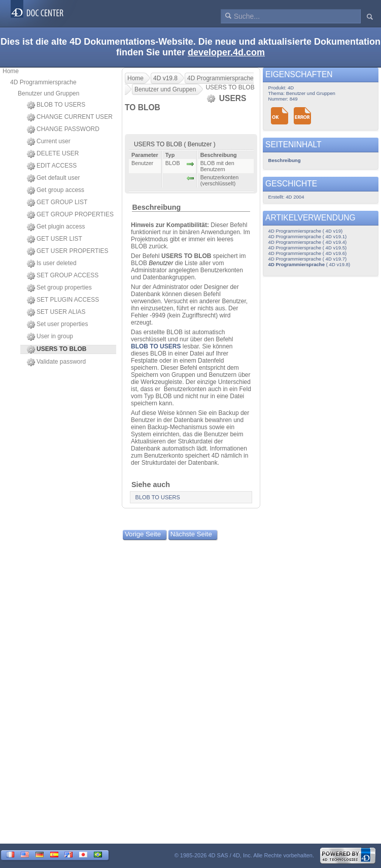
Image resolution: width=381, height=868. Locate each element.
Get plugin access (56, 227)
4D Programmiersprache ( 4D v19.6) (308, 253)
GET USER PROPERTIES (68, 251)
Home (11, 71)
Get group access (56, 190)
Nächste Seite (191, 534)
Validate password (56, 362)
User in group (50, 337)
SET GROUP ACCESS (63, 276)
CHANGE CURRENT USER (70, 117)
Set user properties (57, 325)
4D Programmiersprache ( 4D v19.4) (308, 242)
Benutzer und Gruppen (48, 93)
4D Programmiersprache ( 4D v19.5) (308, 248)
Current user (49, 142)
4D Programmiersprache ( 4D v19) (306, 231)
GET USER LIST (55, 239)
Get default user (53, 178)
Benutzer (161, 263)
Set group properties (59, 288)
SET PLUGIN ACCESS (63, 300)
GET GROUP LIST (57, 203)
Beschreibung (156, 207)
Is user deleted (52, 264)
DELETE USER (53, 154)
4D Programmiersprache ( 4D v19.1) (308, 236)
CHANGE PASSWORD (63, 130)
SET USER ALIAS (56, 312)
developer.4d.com (226, 52)
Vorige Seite (143, 534)
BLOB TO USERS (56, 105)
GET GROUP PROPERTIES (70, 215)
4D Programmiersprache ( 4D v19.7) (308, 259)
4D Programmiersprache (43, 82)
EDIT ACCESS (52, 166)
